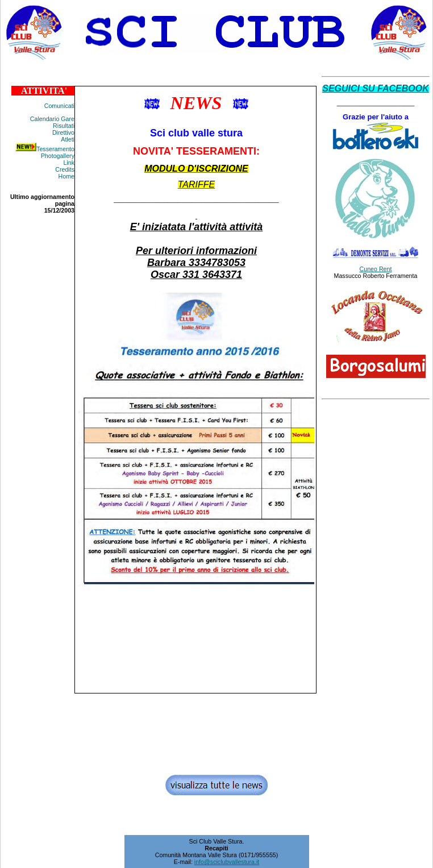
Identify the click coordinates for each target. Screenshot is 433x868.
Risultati (64, 126)
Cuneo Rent (376, 269)
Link (69, 163)
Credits (65, 169)
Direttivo (63, 132)
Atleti (68, 139)
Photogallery (58, 156)
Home (66, 176)
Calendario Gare (52, 119)
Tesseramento (55, 149)
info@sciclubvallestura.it (227, 862)
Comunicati (59, 106)
